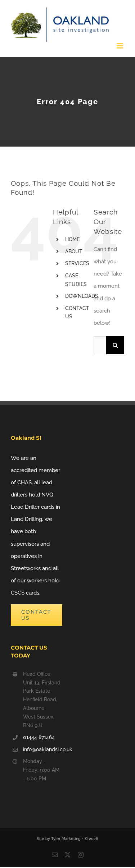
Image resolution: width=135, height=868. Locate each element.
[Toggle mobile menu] (120, 46)
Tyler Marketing (66, 839)
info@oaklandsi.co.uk (43, 749)
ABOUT (74, 251)
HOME (72, 239)
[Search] (115, 345)
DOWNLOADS (82, 296)
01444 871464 (39, 737)
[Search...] (100, 345)
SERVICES (77, 263)
